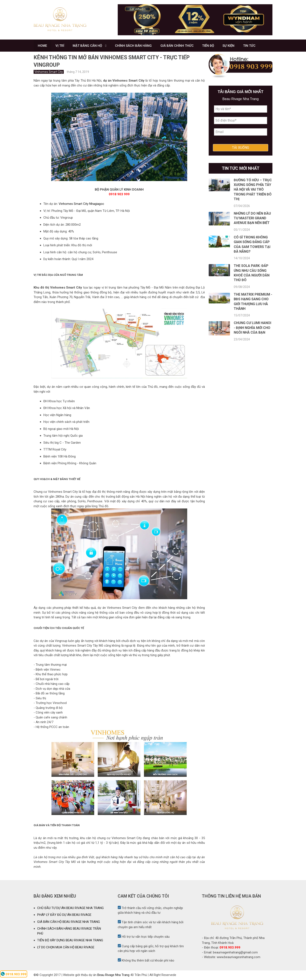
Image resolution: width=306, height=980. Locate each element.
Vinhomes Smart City (49, 72)
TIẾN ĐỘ (209, 46)
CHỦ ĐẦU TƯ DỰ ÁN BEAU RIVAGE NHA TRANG (70, 909)
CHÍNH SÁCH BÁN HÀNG (134, 46)
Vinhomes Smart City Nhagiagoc (81, 204)
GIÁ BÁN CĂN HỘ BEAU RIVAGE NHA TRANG (69, 922)
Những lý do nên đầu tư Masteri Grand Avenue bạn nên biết (252, 219)
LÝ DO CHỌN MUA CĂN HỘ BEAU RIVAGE (66, 948)
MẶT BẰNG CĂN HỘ (88, 46)
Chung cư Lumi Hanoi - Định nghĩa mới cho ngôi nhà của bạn (252, 329)
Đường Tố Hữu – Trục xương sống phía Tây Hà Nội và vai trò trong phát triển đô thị (253, 190)
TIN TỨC (250, 46)
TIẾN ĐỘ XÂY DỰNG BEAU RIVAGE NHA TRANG (70, 941)
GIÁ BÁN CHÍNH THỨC (177, 46)
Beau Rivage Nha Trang (113, 976)
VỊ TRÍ (60, 46)
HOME (42, 46)
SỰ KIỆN (229, 46)
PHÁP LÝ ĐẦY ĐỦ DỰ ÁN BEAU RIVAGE (64, 915)
